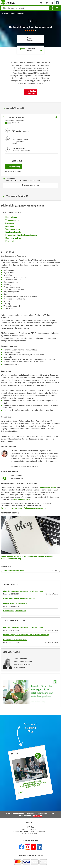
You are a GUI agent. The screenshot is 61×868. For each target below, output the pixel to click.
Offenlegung (31, 814)
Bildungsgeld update (48, 487)
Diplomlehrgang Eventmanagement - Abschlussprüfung (23, 591)
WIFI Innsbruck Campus (21, 131)
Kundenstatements (13, 232)
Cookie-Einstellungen (15, 814)
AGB (52, 814)
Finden (51, 8)
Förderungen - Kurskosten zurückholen (21, 235)
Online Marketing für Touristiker (15, 611)
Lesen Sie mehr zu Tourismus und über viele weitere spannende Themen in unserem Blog (27, 557)
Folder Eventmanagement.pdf (14, 571)
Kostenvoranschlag (30, 185)
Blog (21, 792)
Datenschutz (43, 814)
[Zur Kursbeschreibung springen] (30, 50)
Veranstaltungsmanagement (14, 13)
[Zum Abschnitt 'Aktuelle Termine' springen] (30, 39)
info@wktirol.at (33, 834)
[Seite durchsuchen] (27, 8)
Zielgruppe (10, 223)
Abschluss (10, 226)
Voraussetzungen (12, 220)
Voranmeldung (15, 166)
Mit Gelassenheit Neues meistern (15, 640)
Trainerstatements (13, 229)
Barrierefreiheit (25, 816)
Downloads (10, 241)
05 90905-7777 (34, 829)
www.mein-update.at (22, 499)
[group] (30, 31)
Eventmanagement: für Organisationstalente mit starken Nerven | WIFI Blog (33, 784)
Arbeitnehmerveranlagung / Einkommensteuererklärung (24, 508)
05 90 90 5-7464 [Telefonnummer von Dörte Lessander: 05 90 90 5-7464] (26, 661)
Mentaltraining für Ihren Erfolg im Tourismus (19, 598)
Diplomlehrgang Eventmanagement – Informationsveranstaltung (26, 635)
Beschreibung (11, 217)
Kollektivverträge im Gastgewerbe (15, 603)
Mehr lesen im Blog (13, 238)
